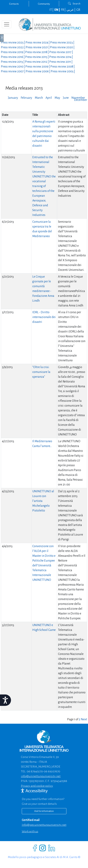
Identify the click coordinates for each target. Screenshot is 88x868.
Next (84, 719)
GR (78, 10)
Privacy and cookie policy (37, 786)
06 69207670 (52, 771)
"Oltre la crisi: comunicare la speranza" (41, 372)
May (57, 98)
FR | (63, 10)
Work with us (30, 831)
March (39, 98)
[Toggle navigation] (7, 24)
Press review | (13, 43)
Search (74, 4)
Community (44, 4)
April (49, 98)
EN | (57, 10)
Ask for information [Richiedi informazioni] (44, 811)
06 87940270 (35, 771)
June (66, 98)
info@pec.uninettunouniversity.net (44, 825)
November (78, 98)
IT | (52, 10)
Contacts (14, 4)
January (13, 98)
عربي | (71, 10)
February (26, 98)
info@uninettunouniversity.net (41, 776)
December (81, 100)
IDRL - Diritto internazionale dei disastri (44, 317)
